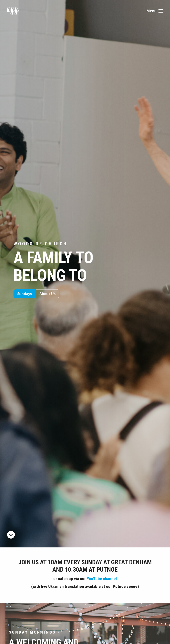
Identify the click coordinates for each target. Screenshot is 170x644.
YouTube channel (102, 579)
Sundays (25, 294)
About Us (47, 294)
